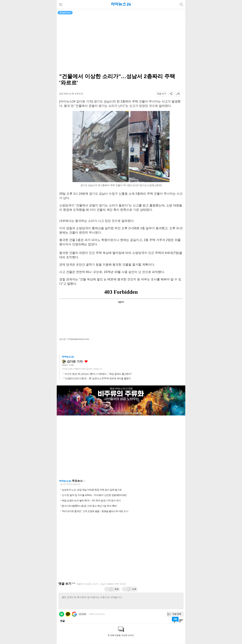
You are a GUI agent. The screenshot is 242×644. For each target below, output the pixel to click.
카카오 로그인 (68, 614)
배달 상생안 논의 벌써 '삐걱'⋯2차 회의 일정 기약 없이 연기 (91, 500)
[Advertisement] (121, 447)
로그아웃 (83, 614)
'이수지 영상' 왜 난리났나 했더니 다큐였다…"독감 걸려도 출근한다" (98, 374)
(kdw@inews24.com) (80, 339)
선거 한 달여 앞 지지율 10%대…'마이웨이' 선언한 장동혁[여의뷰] (94, 495)
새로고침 (84, 481)
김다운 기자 (75, 361)
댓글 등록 (177, 614)
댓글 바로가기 (175, 620)
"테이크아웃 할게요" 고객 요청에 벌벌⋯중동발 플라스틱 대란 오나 (95, 511)
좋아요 (86, 362)
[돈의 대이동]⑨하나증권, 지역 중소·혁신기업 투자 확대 (89, 506)
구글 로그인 (74, 614)
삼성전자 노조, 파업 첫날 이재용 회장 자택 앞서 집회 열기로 (92, 490)
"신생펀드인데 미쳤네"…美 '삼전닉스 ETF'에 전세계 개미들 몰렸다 (98, 378)
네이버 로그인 (62, 614)
